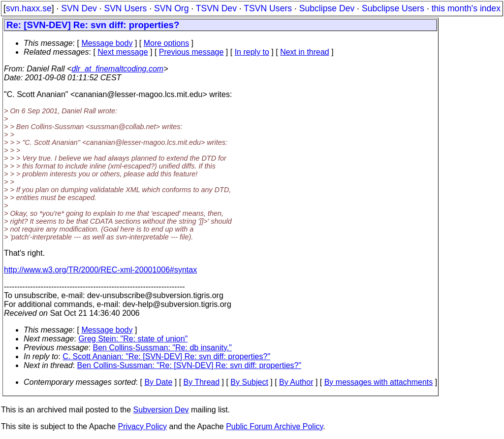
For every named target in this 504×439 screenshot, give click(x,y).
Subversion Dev (161, 410)
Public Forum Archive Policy (274, 426)
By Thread (202, 382)
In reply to (252, 52)
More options (167, 43)
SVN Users (125, 8)
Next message (123, 52)
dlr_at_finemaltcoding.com (117, 69)
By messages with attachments (379, 382)
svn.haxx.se (29, 8)
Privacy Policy (142, 426)
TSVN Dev (216, 8)
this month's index (466, 8)
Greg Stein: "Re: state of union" (133, 339)
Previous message (191, 52)
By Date (158, 382)
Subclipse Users (393, 8)
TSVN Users (268, 8)
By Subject (249, 382)
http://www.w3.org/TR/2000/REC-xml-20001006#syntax (100, 270)
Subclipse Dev (327, 8)
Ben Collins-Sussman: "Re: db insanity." (162, 348)
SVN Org (171, 8)
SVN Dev (79, 8)
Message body (107, 43)
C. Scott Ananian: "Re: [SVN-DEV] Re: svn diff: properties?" (166, 356)
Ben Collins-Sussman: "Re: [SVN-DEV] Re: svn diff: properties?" (189, 365)
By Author (296, 382)
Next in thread (305, 52)
